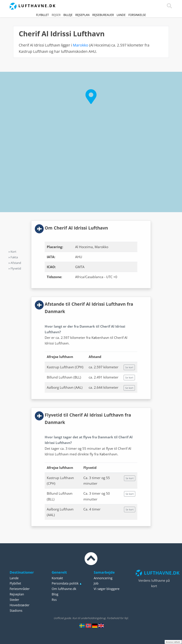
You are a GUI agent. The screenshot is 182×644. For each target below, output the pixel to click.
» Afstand (15, 263)
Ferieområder (20, 589)
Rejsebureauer (103, 15)
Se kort (129, 367)
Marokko (81, 45)
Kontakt (57, 578)
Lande (121, 15)
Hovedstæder (20, 605)
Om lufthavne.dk (64, 589)
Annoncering (103, 578)
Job (96, 583)
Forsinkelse (137, 15)
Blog (55, 594)
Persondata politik (65, 583)
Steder (14, 600)
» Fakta (13, 257)
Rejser (56, 15)
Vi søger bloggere (107, 589)
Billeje (68, 15)
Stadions (16, 610)
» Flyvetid (15, 268)
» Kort (12, 252)
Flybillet (42, 15)
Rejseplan (82, 15)
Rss (54, 600)
